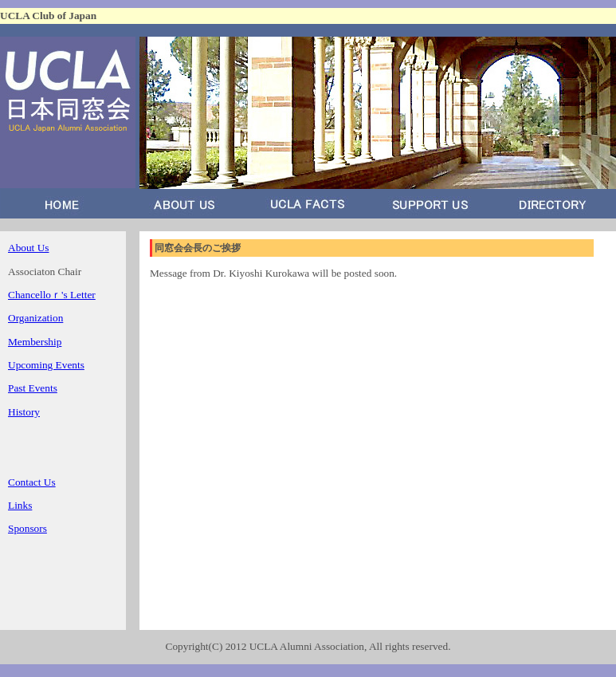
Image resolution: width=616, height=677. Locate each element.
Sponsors (27, 528)
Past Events (33, 388)
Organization (35, 318)
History (24, 412)
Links (20, 505)
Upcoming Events (46, 365)
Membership (35, 342)
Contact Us (32, 482)
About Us (28, 248)
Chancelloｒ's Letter (52, 295)
